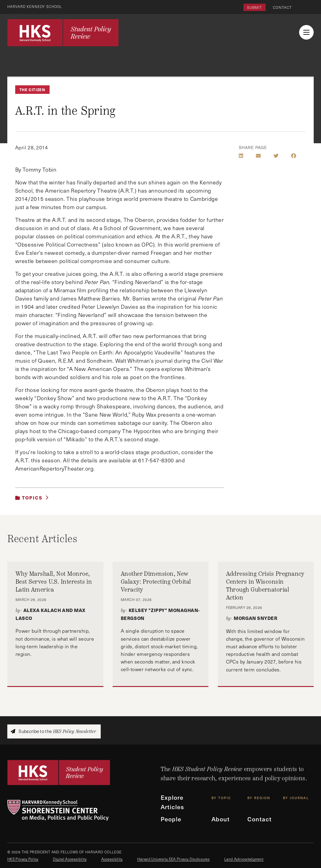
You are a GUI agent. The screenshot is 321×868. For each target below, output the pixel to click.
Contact (282, 7)
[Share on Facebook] (294, 156)
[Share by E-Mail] (258, 156)
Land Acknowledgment (244, 859)
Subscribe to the (53, 731)
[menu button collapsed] (306, 32)
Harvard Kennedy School (36, 6)
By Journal (296, 798)
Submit (255, 7)
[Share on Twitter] (276, 156)
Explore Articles (173, 802)
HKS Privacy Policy (23, 859)
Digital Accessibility (70, 859)
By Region (259, 798)
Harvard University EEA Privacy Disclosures (173, 859)
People (171, 820)
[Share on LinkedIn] (241, 156)
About (221, 820)
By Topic (221, 798)
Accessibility (112, 859)
